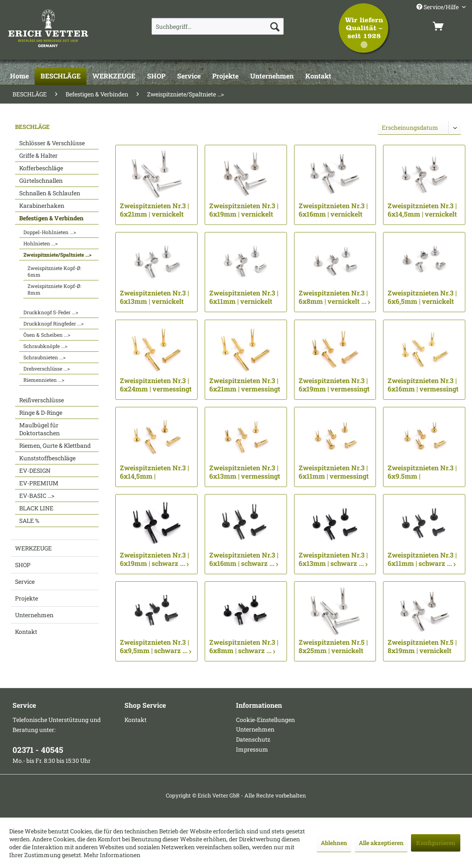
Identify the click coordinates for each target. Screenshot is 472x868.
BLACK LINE (36, 508)
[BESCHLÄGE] (61, 76)
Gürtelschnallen (41, 180)
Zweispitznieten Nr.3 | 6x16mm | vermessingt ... (423, 385)
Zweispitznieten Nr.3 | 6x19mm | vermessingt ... (334, 385)
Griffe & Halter (38, 155)
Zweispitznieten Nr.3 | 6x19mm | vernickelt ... (244, 210)
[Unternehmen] (272, 76)
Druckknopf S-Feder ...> (51, 312)
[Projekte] (225, 76)
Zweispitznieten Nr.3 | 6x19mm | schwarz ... (154, 559)
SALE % (29, 521)
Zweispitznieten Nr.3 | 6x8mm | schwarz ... (244, 646)
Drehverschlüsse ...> (47, 368)
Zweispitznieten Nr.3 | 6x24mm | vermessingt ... (156, 385)
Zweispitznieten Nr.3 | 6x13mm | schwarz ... (333, 559)
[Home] (19, 76)
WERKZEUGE (33, 548)
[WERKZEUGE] (114, 76)
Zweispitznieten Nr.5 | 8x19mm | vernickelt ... (422, 646)
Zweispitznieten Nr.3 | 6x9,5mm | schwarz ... (156, 646)
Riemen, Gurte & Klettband (55, 445)
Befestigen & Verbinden (51, 218)
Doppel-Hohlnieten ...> (50, 232)
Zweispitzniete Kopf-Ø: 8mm (54, 289)
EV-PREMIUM (39, 483)
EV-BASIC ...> (37, 496)
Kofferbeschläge (41, 168)
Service (25, 582)
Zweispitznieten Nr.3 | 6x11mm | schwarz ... (422, 559)
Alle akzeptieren (381, 843)
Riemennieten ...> (44, 380)
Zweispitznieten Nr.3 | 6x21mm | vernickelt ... (154, 210)
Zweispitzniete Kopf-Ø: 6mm (54, 271)
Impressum (252, 749)
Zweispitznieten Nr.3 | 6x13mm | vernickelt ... (154, 297)
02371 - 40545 (38, 750)
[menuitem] (218, 26)
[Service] (189, 76)
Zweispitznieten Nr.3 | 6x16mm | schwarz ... (244, 559)
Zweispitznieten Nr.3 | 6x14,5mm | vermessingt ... (154, 472)
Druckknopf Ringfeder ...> (53, 323)
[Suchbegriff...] (218, 26)
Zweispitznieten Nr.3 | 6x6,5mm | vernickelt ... (422, 297)
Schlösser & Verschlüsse (52, 143)
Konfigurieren (436, 843)
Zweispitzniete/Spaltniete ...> (57, 255)
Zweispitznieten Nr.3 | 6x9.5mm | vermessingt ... (422, 472)
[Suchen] (275, 26)
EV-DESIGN (35, 471)
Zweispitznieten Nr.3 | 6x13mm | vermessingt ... (245, 472)
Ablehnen (334, 843)
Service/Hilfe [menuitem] (438, 7)
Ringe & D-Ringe (41, 413)
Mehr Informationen (112, 855)
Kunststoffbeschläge (47, 458)
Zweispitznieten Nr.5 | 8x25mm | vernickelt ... (333, 646)
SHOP (23, 565)
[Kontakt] (318, 76)
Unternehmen (34, 615)
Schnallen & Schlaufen (50, 193)
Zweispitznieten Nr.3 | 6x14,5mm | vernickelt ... (422, 210)
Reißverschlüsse (42, 400)
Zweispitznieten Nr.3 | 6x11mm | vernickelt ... (244, 297)
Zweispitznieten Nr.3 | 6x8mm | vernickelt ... (334, 297)
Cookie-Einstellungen (265, 720)
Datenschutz (253, 739)
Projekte (27, 598)
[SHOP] (156, 76)
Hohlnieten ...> (41, 243)
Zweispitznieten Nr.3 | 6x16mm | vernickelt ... (333, 210)
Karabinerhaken (42, 206)
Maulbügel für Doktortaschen (39, 429)
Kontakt (26, 632)
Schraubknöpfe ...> (45, 346)
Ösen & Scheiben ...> (47, 335)
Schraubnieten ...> (44, 357)
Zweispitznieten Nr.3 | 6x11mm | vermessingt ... (334, 472)
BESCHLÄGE (32, 127)
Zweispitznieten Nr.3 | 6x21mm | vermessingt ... (245, 385)
